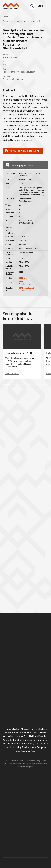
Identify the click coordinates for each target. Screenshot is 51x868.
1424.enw (23, 278)
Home (5, 17)
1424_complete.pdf (27, 288)
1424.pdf (23, 282)
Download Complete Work (22, 151)
